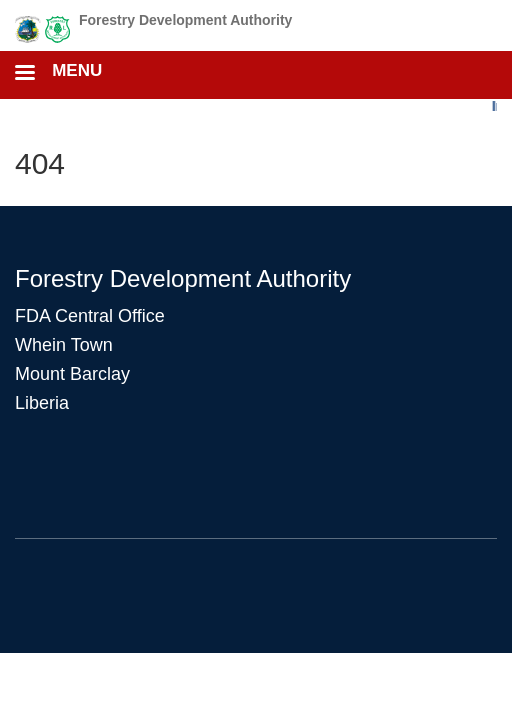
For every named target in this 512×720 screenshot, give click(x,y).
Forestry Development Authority (185, 20)
